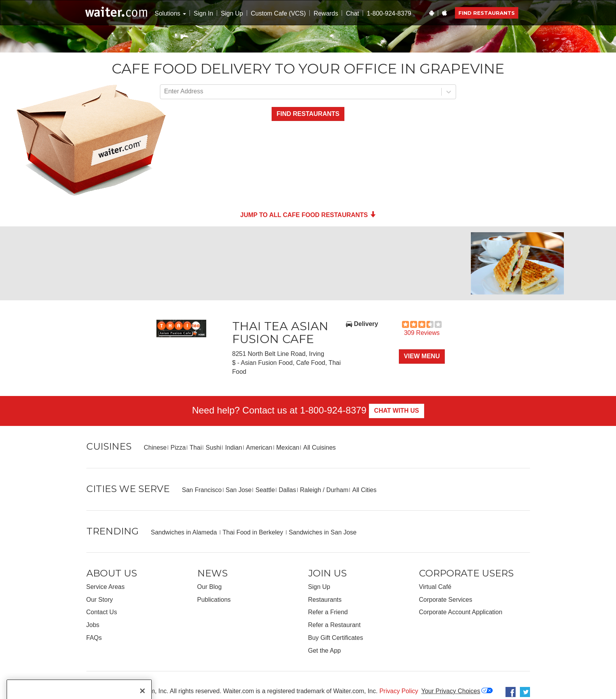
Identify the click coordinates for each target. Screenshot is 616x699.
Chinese (155, 448)
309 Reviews (422, 333)
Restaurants (325, 600)
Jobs (93, 625)
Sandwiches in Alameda (185, 532)
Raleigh (311, 490)
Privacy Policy (399, 691)
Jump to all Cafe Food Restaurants (308, 215)
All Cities (364, 490)
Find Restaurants (487, 13)
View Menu (422, 356)
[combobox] (165, 92)
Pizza (178, 448)
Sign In (204, 13)
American (259, 448)
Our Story (100, 600)
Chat (353, 13)
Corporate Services (446, 600)
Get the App (325, 651)
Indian (233, 448)
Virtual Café (435, 587)
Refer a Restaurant (334, 625)
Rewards (326, 13)
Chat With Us (396, 411)
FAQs (94, 638)
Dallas (287, 490)
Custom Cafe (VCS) (278, 13)
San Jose (239, 490)
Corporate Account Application (461, 612)
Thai (196, 448)
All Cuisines (319, 448)
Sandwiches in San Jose (323, 532)
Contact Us (102, 612)
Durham (337, 490)
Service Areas (106, 587)
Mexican (288, 448)
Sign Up (232, 13)
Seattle (265, 490)
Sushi (213, 448)
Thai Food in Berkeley (254, 532)
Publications (214, 600)
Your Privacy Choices (451, 691)
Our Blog (210, 587)
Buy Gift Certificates (336, 638)
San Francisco (202, 490)
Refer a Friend (328, 612)
